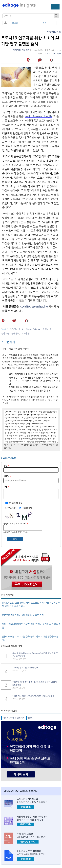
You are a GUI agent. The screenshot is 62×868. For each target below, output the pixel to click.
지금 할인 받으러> (28, 842)
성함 (6, 466)
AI (23, 329)
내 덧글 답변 (27, 508)
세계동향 (25, 334)
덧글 (6, 487)
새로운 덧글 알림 (15, 503)
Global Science (33, 329)
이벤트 (30, 718)
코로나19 (47, 329)
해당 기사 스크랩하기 (52, 60)
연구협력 (15, 334)
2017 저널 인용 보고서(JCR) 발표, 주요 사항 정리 (33, 696)
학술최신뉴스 (54, 32)
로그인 (15, 23)
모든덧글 (12, 508)
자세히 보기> (25, 807)
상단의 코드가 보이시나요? (16, 524)
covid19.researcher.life (39, 116)
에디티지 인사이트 (21, 50)
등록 (44, 23)
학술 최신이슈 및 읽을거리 (13, 718)
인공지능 (5, 334)
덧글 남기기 (40, 60)
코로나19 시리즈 (54, 54)
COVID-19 (15, 329)
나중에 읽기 (28, 60)
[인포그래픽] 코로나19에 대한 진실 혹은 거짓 (23, 615)
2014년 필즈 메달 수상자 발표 (25, 668)
